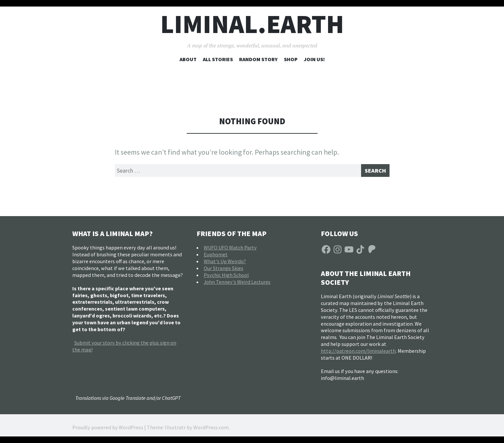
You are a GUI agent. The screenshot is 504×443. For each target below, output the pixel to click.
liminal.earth (252, 24)
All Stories (218, 59)
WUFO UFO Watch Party (230, 250)
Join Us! (314, 59)
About (188, 59)
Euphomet (216, 257)
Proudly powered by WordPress (108, 430)
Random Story (258, 59)
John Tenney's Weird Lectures (237, 284)
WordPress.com (211, 430)
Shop (291, 59)
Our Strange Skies (224, 270)
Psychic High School (226, 277)
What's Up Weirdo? (225, 264)
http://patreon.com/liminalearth (358, 353)
